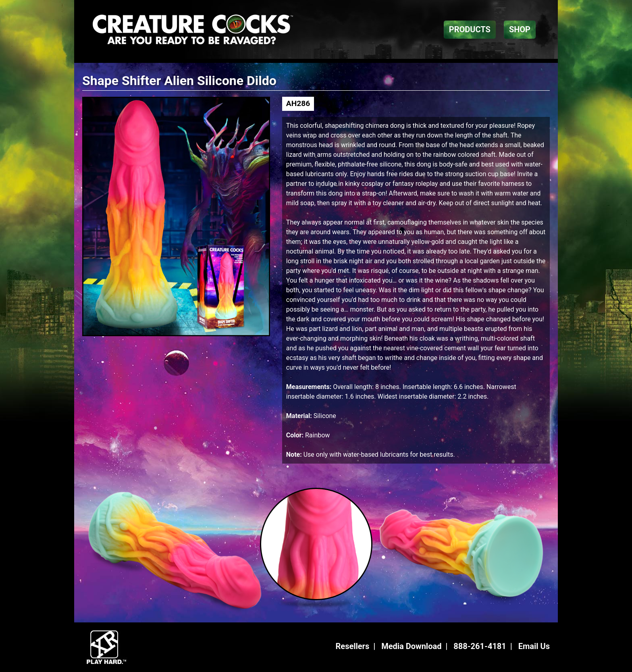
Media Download (411, 646)
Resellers (353, 646)
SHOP (520, 29)
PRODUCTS (470, 29)
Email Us (534, 646)
